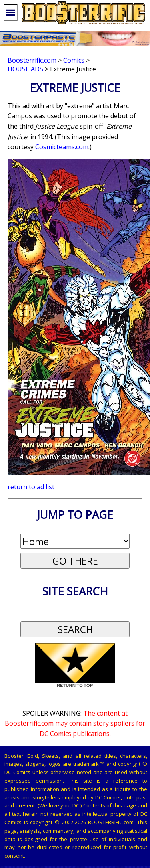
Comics (74, 60)
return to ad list (31, 487)
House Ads (25, 69)
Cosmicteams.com (62, 147)
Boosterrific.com (32, 60)
